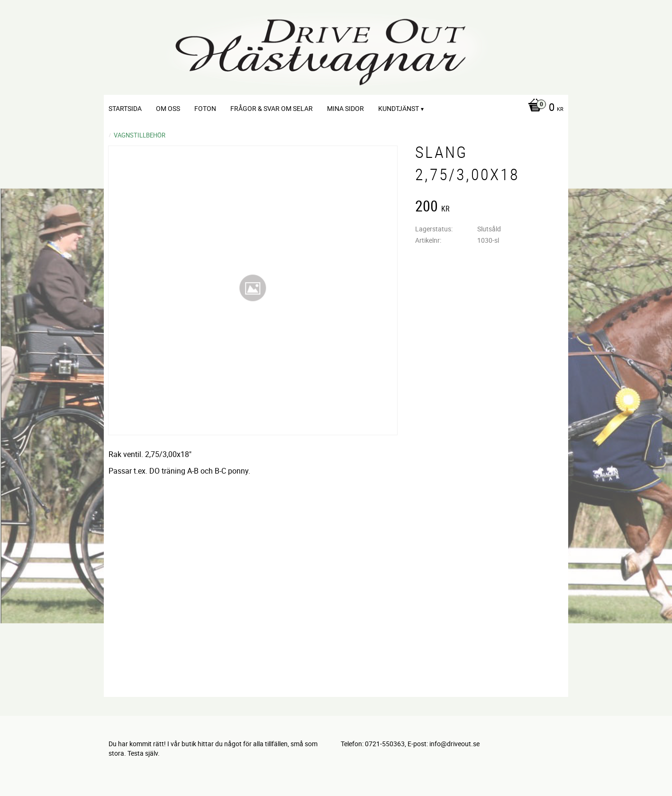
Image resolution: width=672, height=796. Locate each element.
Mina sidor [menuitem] (345, 108)
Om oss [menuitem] (168, 108)
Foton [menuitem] (205, 108)
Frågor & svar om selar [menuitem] (272, 108)
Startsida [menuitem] (125, 108)
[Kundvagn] (543, 108)
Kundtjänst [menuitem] (399, 108)
